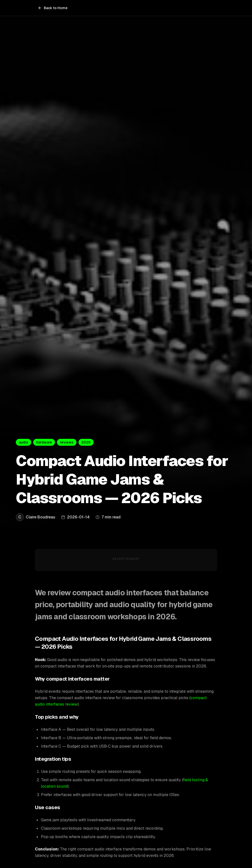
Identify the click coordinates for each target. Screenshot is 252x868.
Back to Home (53, 8)
